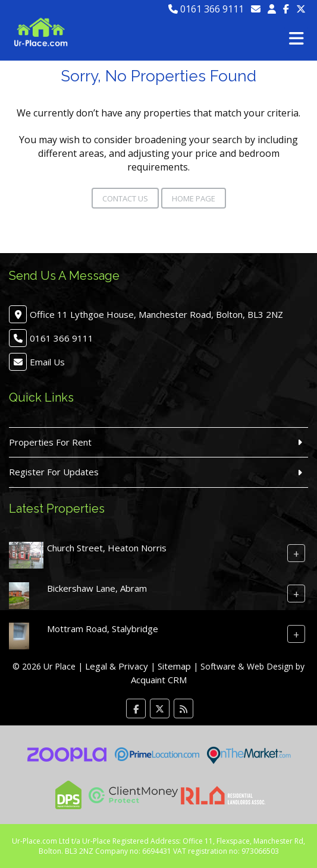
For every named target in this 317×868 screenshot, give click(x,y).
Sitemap (174, 666)
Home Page (194, 198)
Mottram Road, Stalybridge (103, 628)
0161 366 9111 (206, 9)
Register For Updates (54, 472)
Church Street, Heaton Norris (107, 547)
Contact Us (125, 198)
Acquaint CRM (159, 680)
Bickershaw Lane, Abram (97, 588)
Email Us (47, 362)
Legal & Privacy (117, 666)
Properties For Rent (50, 442)
